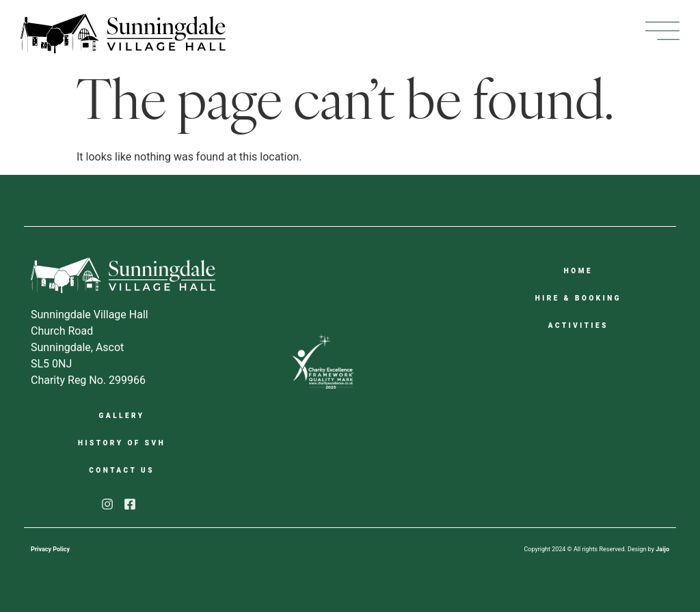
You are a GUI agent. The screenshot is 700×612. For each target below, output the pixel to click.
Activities (578, 325)
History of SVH (122, 443)
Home (578, 271)
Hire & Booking (578, 298)
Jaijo (662, 549)
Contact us (122, 470)
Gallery (122, 416)
